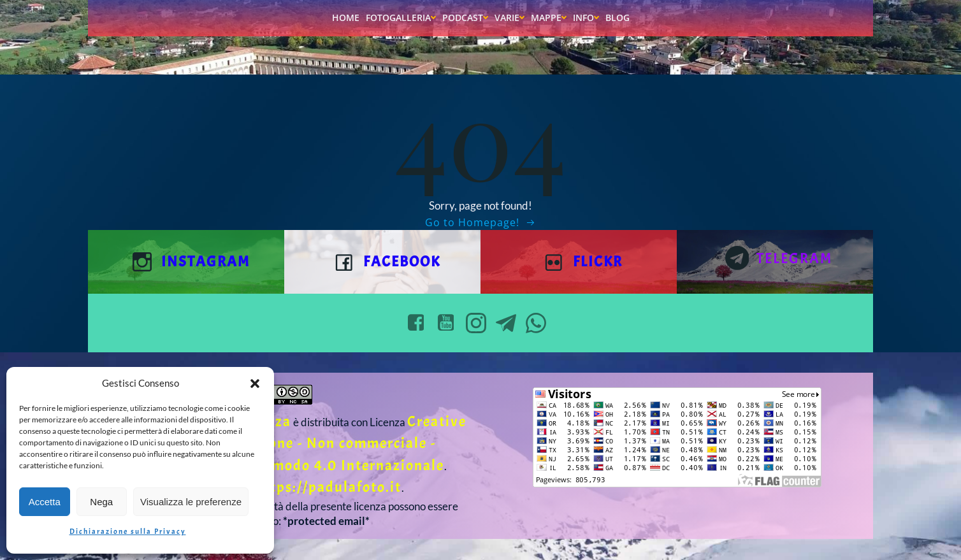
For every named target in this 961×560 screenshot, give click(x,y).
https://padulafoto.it (328, 487)
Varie (509, 18)
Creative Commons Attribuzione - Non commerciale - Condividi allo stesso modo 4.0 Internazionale (295, 443)
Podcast (465, 18)
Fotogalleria (401, 18)
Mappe (549, 18)
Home (346, 18)
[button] (255, 384)
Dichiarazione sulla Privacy (128, 531)
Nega (101, 502)
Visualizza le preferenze (191, 502)
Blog (618, 18)
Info (586, 18)
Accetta (45, 502)
